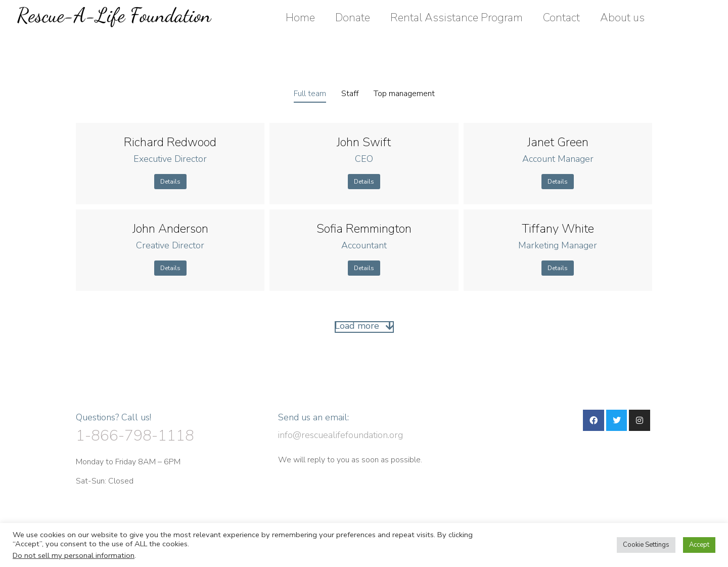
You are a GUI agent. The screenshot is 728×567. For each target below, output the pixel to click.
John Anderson (170, 229)
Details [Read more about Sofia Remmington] (364, 268)
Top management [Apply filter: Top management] (404, 94)
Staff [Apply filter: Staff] (350, 94)
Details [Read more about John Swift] (364, 182)
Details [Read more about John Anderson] (170, 268)
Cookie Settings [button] (646, 545)
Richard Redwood (170, 142)
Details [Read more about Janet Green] (558, 182)
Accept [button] (699, 545)
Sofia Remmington (364, 229)
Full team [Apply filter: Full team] (310, 94)
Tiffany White (558, 229)
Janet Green (558, 142)
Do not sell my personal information (74, 555)
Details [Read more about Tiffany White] (558, 268)
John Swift (364, 142)
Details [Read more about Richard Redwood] (170, 182)
